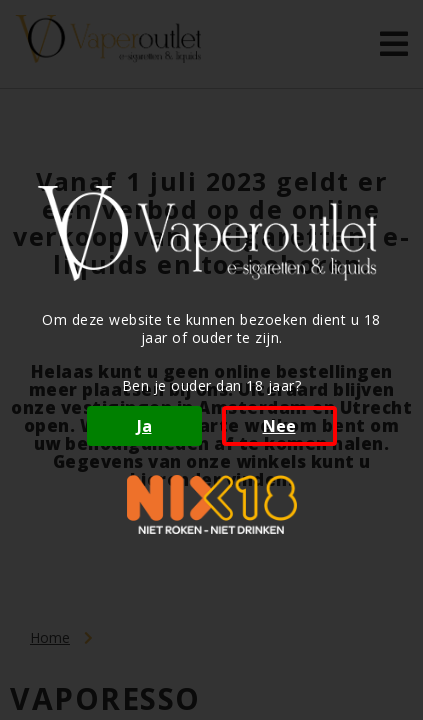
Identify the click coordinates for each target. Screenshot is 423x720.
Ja (144, 426)
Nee (279, 426)
